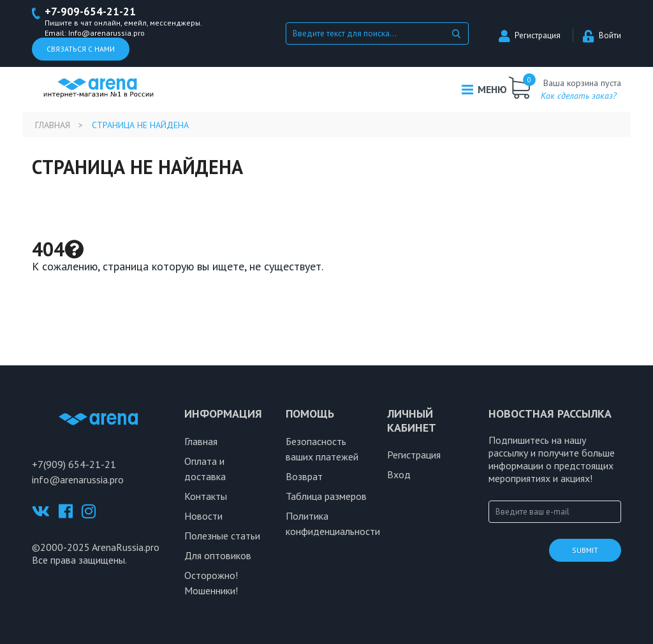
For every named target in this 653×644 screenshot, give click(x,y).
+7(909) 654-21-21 (74, 464)
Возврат (304, 476)
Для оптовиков (218, 555)
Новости (203, 516)
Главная (53, 125)
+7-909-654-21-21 (90, 12)
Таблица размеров (326, 496)
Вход (399, 474)
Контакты (206, 496)
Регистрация (530, 35)
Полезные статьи (222, 536)
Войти (602, 35)
